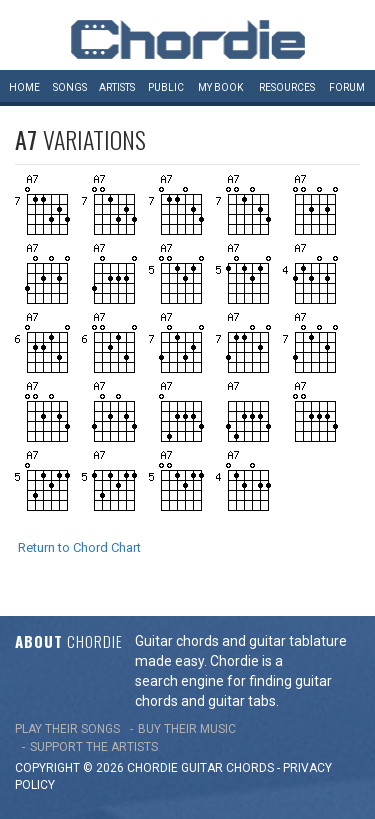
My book (220, 87)
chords (250, 768)
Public (166, 87)
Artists (117, 87)
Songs (70, 87)
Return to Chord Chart (79, 547)
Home (24, 87)
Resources (287, 87)
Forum (347, 87)
